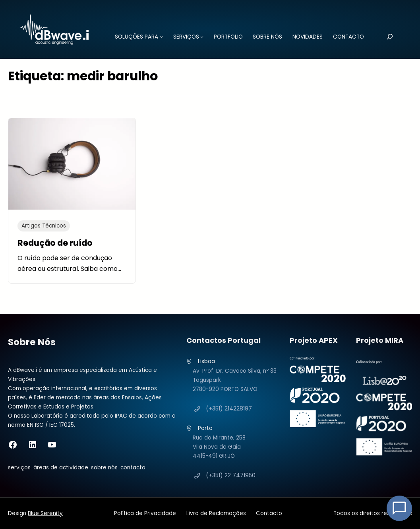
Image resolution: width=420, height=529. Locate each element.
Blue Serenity (45, 513)
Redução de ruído (55, 242)
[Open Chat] (399, 508)
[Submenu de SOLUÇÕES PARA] (160, 37)
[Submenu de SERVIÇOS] (201, 37)
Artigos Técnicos (44, 226)
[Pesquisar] (388, 36)
